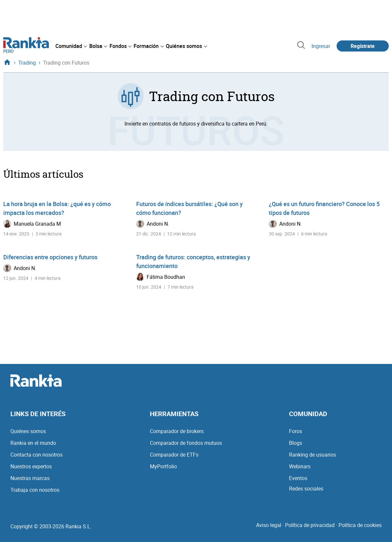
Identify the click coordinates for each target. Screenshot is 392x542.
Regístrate (363, 46)
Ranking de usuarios (312, 455)
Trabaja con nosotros (35, 490)
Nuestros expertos (31, 466)
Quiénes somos (28, 431)
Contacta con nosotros (36, 455)
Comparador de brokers (177, 431)
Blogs (296, 443)
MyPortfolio (163, 466)
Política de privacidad (310, 525)
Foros (296, 431)
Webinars (300, 466)
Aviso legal (269, 525)
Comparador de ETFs (174, 455)
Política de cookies (360, 525)
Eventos (298, 478)
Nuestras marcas (30, 478)
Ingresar (321, 46)
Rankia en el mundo (33, 443)
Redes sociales (306, 489)
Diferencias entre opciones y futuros (50, 257)
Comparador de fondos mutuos (186, 443)
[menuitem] (71, 46)
